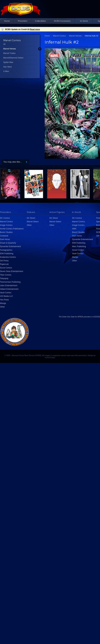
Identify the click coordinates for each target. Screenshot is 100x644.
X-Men (6, 71)
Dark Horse (5, 239)
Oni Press (4, 261)
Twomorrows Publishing (10, 282)
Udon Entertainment (9, 286)
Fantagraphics (6, 250)
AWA (74, 229)
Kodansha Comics (8, 257)
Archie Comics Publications (12, 229)
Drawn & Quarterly (8, 243)
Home (7, 21)
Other (2, 307)
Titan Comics (6, 275)
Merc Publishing (79, 246)
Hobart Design (50, 357)
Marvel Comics (59, 36)
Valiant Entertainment (9, 289)
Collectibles (40, 21)
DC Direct (31, 218)
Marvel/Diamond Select (13, 58)
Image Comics (6, 225)
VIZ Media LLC (6, 296)
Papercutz (4, 264)
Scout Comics (6, 268)
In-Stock (84, 21)
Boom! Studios (6, 232)
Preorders (23, 21)
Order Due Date (68, 317)
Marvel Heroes (10, 49)
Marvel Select (33, 222)
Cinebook (4, 236)
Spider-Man (8, 62)
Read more (35, 29)
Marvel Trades (9, 53)
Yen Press (4, 300)
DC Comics (5, 218)
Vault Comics (6, 293)
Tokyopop (4, 278)
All (4, 44)
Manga (3, 303)
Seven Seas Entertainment (12, 271)
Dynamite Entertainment (10, 246)
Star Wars (8, 67)
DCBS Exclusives (62, 21)
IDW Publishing (7, 254)
